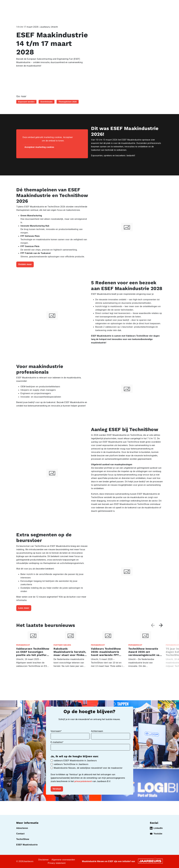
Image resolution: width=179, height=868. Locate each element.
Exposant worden (26, 102)
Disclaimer (44, 860)
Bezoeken (87, 4)
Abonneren (157, 13)
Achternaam (97, 731)
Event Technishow (43, 4)
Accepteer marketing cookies (39, 147)
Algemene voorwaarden (63, 860)
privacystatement (83, 781)
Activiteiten (71, 13)
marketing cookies (32, 141)
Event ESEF (28, 4)
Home (19, 4)
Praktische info (139, 13)
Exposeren (98, 4)
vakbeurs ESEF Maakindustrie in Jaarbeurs (75, 761)
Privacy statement (57, 863)
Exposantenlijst (106, 13)
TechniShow (23, 839)
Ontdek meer (25, 264)
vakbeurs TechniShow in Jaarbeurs (71, 764)
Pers (108, 4)
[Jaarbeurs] (150, 861)
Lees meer (24, 608)
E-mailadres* (57, 742)
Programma (88, 13)
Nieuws (56, 4)
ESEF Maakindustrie (27, 845)
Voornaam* (56, 731)
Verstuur (57, 789)
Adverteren (22, 828)
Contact (116, 4)
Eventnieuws (47, 102)
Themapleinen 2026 (68, 102)
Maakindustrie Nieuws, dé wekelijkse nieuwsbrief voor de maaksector (88, 768)
